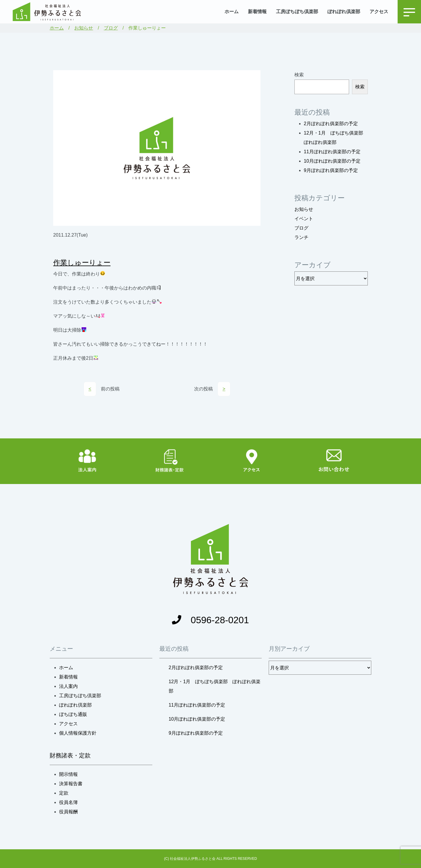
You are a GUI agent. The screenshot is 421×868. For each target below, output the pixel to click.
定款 (64, 793)
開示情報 (68, 774)
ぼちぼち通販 (73, 714)
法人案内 (68, 686)
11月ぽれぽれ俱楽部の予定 (332, 152)
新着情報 (257, 12)
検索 (299, 75)
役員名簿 (68, 802)
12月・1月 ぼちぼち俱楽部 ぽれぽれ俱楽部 (215, 686)
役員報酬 (68, 812)
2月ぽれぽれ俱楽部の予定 (331, 124)
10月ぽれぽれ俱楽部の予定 (332, 161)
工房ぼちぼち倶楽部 (297, 12)
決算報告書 (71, 784)
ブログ (111, 28)
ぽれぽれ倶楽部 (344, 12)
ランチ (301, 237)
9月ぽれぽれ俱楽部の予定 (331, 170)
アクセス (379, 12)
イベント (304, 219)
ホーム (232, 12)
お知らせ (84, 28)
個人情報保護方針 (78, 733)
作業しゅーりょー (82, 262)
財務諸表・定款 (70, 755)
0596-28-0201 (210, 620)
